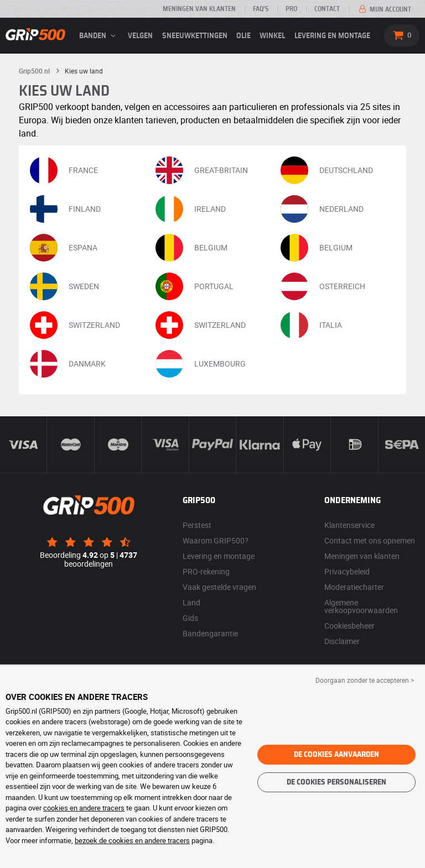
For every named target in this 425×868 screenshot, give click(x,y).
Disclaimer (342, 641)
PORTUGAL (195, 286)
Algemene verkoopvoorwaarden (361, 606)
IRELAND (191, 209)
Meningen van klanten (199, 9)
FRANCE (64, 170)
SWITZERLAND (75, 325)
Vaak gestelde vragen (219, 587)
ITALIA (311, 325)
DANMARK (68, 364)
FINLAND (65, 209)
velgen (140, 36)
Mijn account (384, 9)
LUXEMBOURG (201, 364)
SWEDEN (64, 286)
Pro (291, 9)
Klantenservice (349, 525)
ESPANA (64, 248)
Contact (327, 9)
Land (191, 602)
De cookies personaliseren (336, 782)
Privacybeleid (347, 571)
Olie (243, 36)
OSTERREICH (323, 286)
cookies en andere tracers (84, 808)
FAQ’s (261, 9)
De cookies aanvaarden (336, 755)
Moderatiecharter (354, 587)
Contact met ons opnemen (370, 540)
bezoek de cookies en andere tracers (132, 840)
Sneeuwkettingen (195, 36)
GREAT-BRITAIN (202, 170)
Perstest (197, 525)
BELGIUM (191, 248)
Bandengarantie (210, 633)
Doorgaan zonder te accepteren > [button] (365, 680)
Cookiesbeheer (349, 626)
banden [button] (99, 36)
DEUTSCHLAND (327, 170)
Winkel (272, 36)
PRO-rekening (206, 571)
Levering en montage (332, 36)
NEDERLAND (322, 209)
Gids (190, 618)
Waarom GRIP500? (216, 540)
